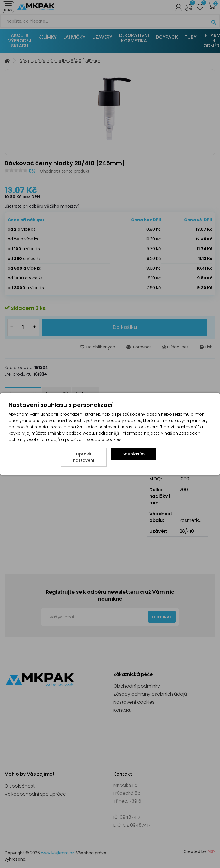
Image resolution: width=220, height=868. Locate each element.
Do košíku (125, 327)
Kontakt (122, 710)
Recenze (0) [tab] (56, 393)
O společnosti (20, 786)
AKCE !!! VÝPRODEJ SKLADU (20, 41)
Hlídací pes (175, 347)
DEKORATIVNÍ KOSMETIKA (134, 38)
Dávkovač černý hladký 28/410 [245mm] (61, 61)
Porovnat (139, 347)
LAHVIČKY (74, 37)
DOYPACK (167, 37)
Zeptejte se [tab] (86, 393)
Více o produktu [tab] (23, 394)
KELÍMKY (48, 37)
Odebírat (162, 617)
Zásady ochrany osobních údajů (150, 694)
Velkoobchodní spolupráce (35, 794)
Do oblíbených (98, 347)
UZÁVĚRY (102, 37)
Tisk (206, 347)
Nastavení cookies (134, 702)
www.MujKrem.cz (58, 853)
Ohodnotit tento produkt (65, 171)
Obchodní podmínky (137, 686)
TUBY (191, 37)
